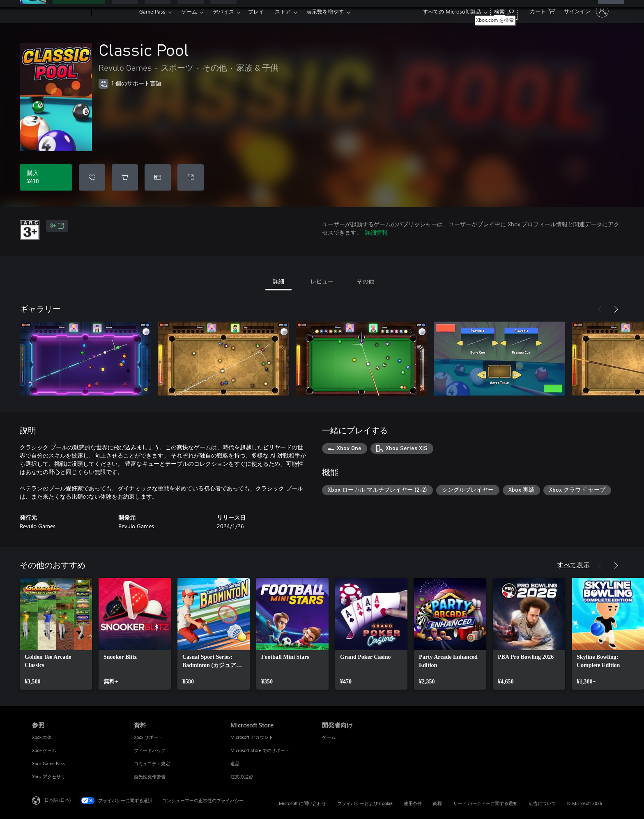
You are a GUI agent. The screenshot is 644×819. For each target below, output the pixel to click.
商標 (437, 803)
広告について (542, 803)
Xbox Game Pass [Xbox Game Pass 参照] (48, 763)
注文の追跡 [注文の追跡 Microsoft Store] (242, 776)
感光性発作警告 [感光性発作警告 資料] (150, 776)
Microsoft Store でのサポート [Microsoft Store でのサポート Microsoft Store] (260, 750)
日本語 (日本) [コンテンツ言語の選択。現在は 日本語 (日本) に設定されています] (57, 800)
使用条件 (413, 803)
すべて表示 (573, 565)
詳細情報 (376, 232)
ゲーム (189, 11)
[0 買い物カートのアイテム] (542, 10)
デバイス (223, 11)
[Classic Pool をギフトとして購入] (158, 177)
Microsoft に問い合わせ (302, 803)
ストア (283, 11)
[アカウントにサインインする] (585, 11)
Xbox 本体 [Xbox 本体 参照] (42, 737)
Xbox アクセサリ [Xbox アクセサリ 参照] (49, 776)
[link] (56, 634)
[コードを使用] (191, 177)
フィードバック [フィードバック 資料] (150, 750)
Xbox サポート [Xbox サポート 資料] (148, 737)
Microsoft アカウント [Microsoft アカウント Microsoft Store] (252, 737)
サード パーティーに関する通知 (485, 803)
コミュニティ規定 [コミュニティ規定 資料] (152, 763)
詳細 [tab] (278, 281)
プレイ (256, 11)
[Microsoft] (60, 12)
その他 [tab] (366, 281)
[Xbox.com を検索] (504, 10)
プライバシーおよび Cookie (365, 803)
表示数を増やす (325, 11)
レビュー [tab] (322, 281)
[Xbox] (114, 12)
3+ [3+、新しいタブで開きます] (57, 226)
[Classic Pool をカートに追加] (125, 177)
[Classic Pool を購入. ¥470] (46, 177)
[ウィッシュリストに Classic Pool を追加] (92, 177)
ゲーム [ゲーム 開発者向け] (329, 737)
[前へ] (600, 309)
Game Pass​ (152, 11)
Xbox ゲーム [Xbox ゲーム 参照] (44, 750)
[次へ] (616, 309)
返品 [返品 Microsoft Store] (235, 763)
